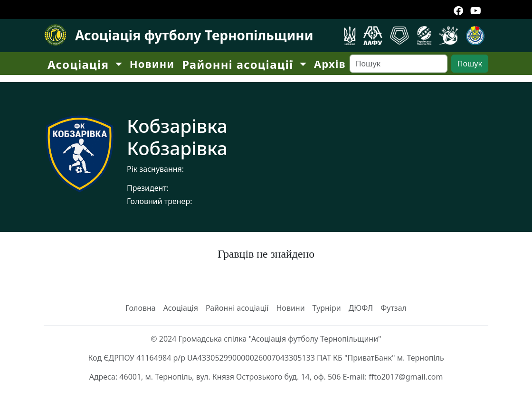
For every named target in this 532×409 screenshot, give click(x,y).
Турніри (327, 308)
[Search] (399, 64)
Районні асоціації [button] (239, 64)
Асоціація (181, 308)
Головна (141, 308)
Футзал (394, 308)
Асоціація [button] (80, 64)
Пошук (470, 64)
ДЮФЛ (361, 308)
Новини (152, 64)
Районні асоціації (237, 308)
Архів (330, 64)
